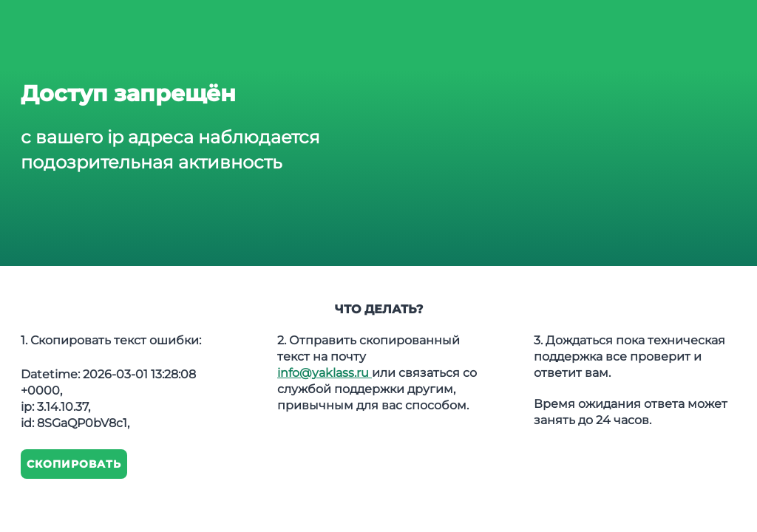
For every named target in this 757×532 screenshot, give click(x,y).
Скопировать (74, 464)
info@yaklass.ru (325, 373)
